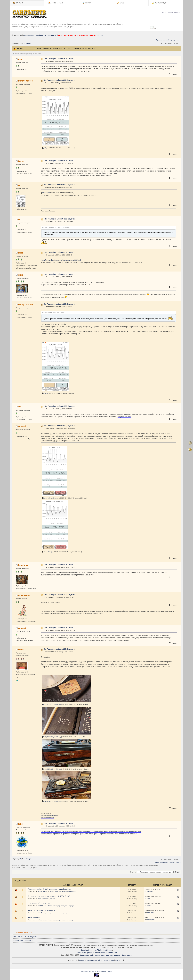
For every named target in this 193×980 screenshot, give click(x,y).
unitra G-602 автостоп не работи (42, 909)
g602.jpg (45, 147)
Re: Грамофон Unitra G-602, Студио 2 (60, 57)
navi (20, 184)
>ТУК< (100, 34)
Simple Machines (101, 970)
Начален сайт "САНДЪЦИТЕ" (25, 935)
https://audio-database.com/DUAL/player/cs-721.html (61, 259)
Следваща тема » (174, 39)
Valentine (150, 890)
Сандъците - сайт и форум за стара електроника (100, 954)
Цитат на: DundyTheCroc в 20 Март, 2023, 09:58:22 (57, 226)
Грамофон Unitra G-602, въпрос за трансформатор (50, 888)
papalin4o (41, 890)
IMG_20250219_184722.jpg (51, 703)
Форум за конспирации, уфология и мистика (96, 959)
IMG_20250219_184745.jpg (51, 800)
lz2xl (20, 823)
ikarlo (21, 160)
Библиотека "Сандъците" (23, 939)
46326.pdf (45, 191)
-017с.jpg (45, 392)
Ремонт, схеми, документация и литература (63, 890)
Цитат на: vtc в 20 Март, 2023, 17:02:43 (53, 311)
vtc (20, 218)
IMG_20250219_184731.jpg (51, 736)
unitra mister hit (34, 916)
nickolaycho (24, 594)
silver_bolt (150, 911)
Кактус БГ (119, 959)
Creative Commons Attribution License (97, 949)
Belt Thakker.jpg (48, 550)
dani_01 (150, 904)
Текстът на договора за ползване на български (97, 951)
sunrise (40, 904)
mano (21, 648)
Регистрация (174, 12)
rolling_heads (43, 919)
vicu (39, 912)
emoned (22, 425)
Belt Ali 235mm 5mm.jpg (50, 497)
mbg (20, 58)
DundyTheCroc (25, 79)
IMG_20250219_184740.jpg (51, 768)
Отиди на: (133, 871)
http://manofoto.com (47, 816)
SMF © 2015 (92, 970)
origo (21, 273)
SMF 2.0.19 (84, 970)
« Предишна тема (161, 39)
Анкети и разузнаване (48, 898)
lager (21, 252)
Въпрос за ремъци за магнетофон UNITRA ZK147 (49, 895)
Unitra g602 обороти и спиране (41, 902)
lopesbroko (24, 564)
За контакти (127, 954)
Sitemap (110, 970)
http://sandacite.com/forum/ (50, 814)
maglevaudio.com (124, 415)
